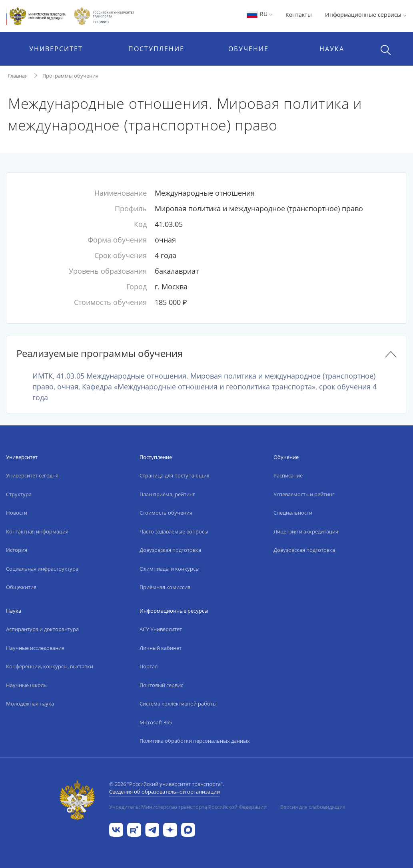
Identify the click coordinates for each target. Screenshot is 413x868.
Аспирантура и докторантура (42, 629)
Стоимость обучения (166, 513)
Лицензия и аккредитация (306, 531)
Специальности (293, 513)
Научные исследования (35, 648)
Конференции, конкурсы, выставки (50, 666)
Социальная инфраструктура (42, 569)
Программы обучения (70, 76)
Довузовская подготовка (170, 550)
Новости (17, 513)
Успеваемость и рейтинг (304, 494)
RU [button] (259, 14)
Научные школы (27, 685)
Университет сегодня (32, 475)
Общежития (21, 587)
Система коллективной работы (178, 704)
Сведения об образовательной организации (165, 792)
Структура (19, 494)
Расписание (288, 475)
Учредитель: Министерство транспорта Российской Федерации (188, 807)
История (17, 550)
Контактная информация (37, 531)
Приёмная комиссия (165, 587)
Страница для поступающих (175, 475)
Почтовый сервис (161, 685)
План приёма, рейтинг (167, 494)
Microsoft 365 (156, 722)
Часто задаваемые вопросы (174, 531)
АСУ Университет (161, 629)
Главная (18, 76)
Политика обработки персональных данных (195, 741)
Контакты (299, 15)
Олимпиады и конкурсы (170, 569)
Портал (149, 666)
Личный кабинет (161, 648)
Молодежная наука (30, 704)
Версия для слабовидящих (313, 807)
